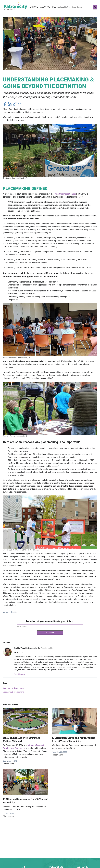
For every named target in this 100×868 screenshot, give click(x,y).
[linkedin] (10, 104)
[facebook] (5, 104)
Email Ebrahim (19, 674)
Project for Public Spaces (65, 194)
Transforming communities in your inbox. (50, 621)
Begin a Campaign (61, 7)
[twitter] (15, 104)
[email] (20, 104)
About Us (45, 7)
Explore (34, 7)
